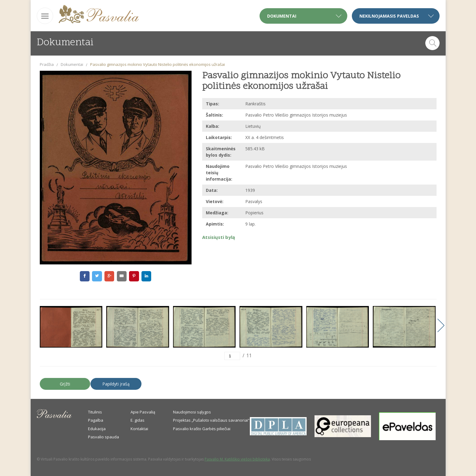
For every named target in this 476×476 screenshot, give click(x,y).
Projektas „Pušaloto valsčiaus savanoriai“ (211, 420)
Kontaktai (139, 429)
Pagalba (96, 420)
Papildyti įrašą (116, 384)
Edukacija (97, 429)
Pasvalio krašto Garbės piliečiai (202, 429)
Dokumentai (72, 64)
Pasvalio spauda (104, 437)
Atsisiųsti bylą (219, 237)
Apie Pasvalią (143, 412)
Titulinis (95, 412)
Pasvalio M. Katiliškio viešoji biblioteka (237, 459)
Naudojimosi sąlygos (192, 412)
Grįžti (65, 384)
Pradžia (47, 64)
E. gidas (138, 420)
